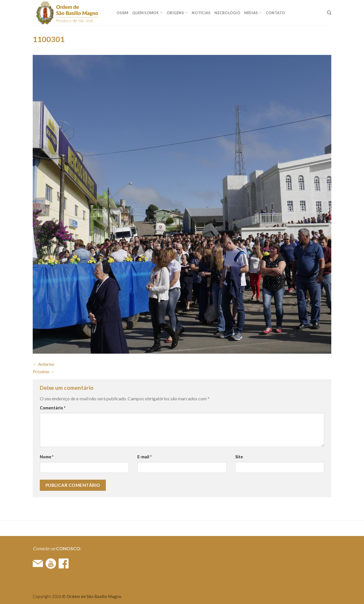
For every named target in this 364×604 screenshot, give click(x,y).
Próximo (44, 371)
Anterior (44, 364)
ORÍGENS (177, 13)
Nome (47, 457)
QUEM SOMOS (147, 13)
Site (239, 457)
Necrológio (227, 13)
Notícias (201, 13)
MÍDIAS (253, 13)
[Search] (329, 13)
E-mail (144, 457)
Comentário (53, 408)
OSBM (122, 13)
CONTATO (276, 13)
